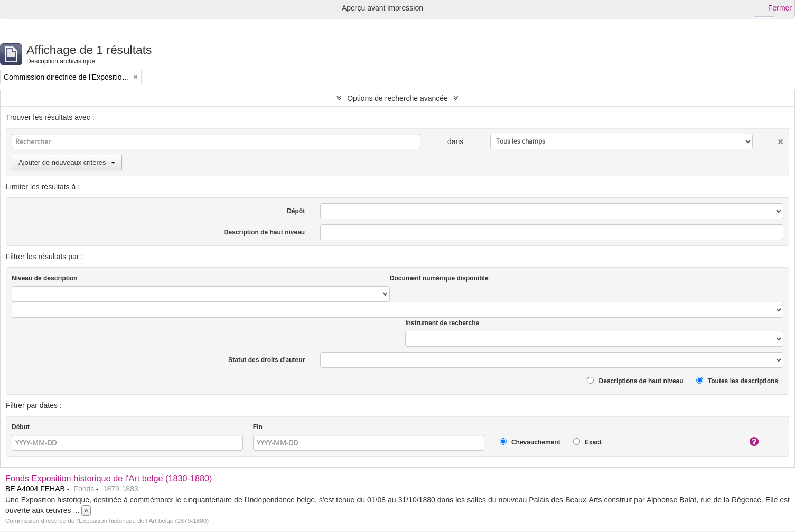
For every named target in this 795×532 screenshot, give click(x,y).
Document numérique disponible (439, 278)
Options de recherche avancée (397, 98)
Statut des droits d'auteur (266, 360)
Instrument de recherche (442, 323)
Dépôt (296, 211)
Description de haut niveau (264, 232)
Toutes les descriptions (737, 381)
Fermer (780, 8)
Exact (587, 442)
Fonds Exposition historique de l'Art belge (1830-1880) (109, 478)
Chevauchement (530, 442)
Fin (258, 427)
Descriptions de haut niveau (635, 381)
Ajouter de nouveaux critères (67, 162)
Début (21, 427)
